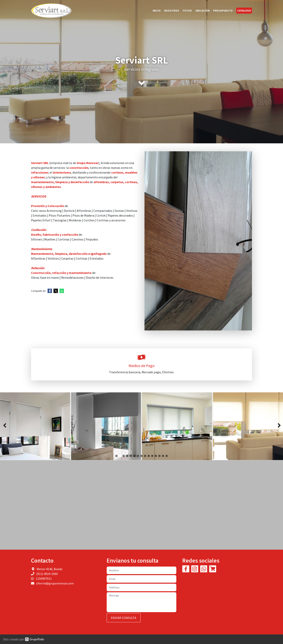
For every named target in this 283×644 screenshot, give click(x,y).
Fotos (187, 11)
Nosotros (172, 11)
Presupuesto (223, 11)
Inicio (157, 11)
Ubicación (202, 11)
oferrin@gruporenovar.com (55, 583)
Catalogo (244, 11)
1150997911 (44, 579)
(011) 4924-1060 (47, 574)
